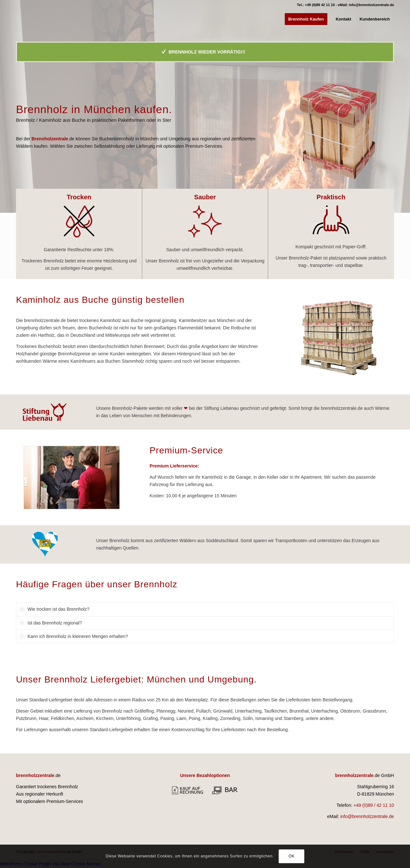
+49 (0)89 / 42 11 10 (374, 805)
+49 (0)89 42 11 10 (320, 5)
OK (292, 856)
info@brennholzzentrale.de (371, 5)
